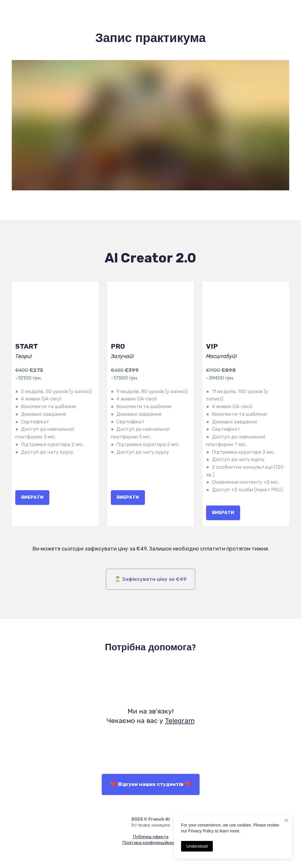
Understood (197, 846)
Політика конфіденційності (150, 843)
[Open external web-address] (150, 681)
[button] (32, 498)
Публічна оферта (151, 837)
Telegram (180, 721)
